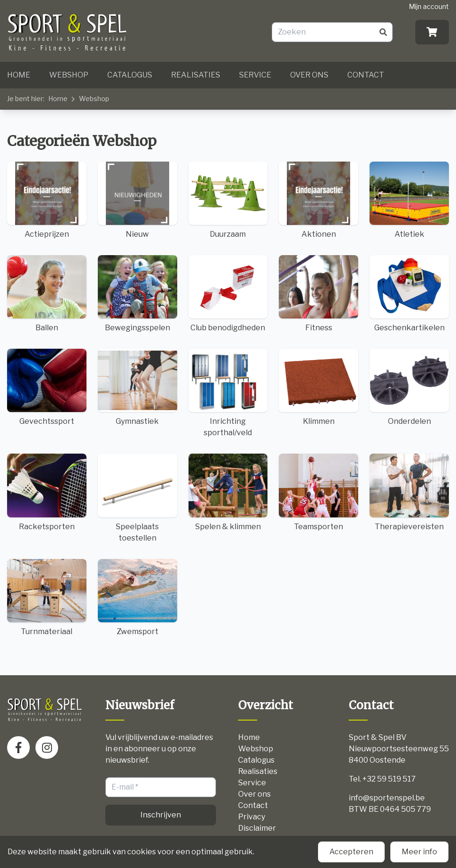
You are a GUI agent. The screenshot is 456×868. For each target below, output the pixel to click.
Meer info (419, 852)
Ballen (47, 294)
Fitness (318, 294)
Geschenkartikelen (409, 294)
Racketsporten (47, 492)
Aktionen (318, 200)
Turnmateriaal (47, 597)
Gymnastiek (138, 387)
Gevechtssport (47, 387)
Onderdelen (409, 387)
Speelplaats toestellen (138, 498)
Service (255, 75)
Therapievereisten (409, 492)
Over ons (309, 75)
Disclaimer (257, 828)
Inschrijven (161, 815)
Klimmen (318, 387)
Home (19, 75)
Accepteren (351, 852)
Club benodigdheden (228, 294)
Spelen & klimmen (228, 492)
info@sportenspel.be (387, 798)
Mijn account (429, 6)
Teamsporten (318, 492)
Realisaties (196, 75)
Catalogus (130, 75)
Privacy (252, 817)
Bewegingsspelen (138, 294)
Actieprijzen (47, 200)
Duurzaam (228, 200)
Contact (366, 75)
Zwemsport (138, 597)
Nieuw (138, 200)
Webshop (69, 75)
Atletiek (409, 200)
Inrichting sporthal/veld (228, 393)
